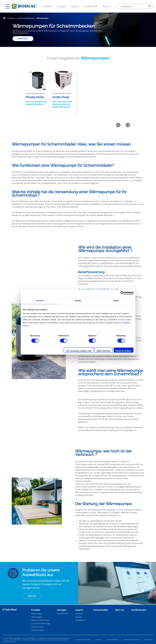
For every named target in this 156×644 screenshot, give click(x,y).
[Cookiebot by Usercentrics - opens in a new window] (122, 293)
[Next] (128, 125)
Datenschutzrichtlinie (131, 640)
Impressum (148, 640)
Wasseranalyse (38, 630)
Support (75, 6)
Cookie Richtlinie (112, 640)
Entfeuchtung (37, 627)
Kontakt (79, 617)
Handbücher (81, 620)
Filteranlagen (37, 617)
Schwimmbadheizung (25, 18)
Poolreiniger (36, 614)
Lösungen (62, 6)
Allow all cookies (124, 351)
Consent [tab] (40, 301)
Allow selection (104, 351)
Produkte (48, 6)
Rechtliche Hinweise (83, 640)
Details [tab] (78, 301)
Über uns (106, 6)
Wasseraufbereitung (40, 620)
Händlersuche (90, 6)
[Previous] (118, 125)
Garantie (79, 614)
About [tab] (116, 301)
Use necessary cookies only (79, 351)
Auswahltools (62, 614)
